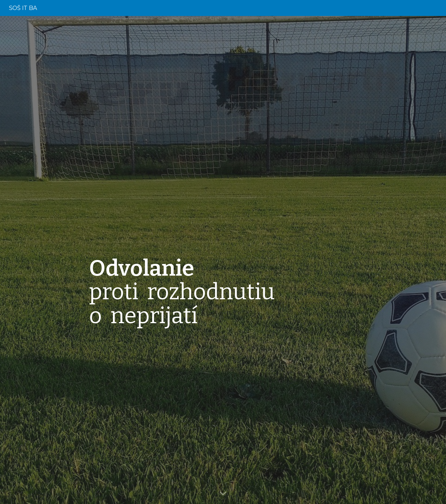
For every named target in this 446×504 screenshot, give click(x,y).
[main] (237, 260)
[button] (223, 494)
